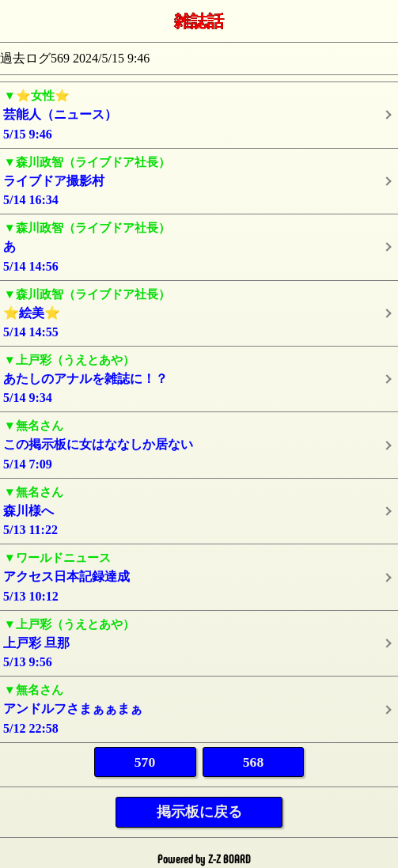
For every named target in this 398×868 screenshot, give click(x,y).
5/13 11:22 (199, 510)
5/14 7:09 (199, 443)
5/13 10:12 (199, 576)
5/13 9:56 (199, 642)
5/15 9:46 (199, 114)
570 (145, 762)
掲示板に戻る (199, 812)
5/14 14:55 (199, 312)
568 (253, 762)
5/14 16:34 (199, 180)
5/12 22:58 (199, 708)
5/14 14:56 (199, 246)
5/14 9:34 (199, 378)
